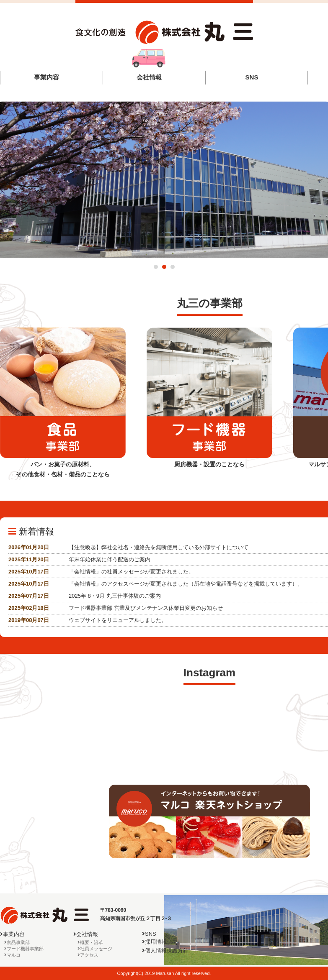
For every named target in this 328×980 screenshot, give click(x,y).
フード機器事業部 (25, 949)
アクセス (89, 955)
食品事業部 (18, 942)
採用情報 (156, 942)
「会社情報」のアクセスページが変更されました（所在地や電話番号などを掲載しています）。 (186, 584)
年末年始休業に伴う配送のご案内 (110, 559)
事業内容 (46, 77)
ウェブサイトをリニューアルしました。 (118, 620)
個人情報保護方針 (167, 951)
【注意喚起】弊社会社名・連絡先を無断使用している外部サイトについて (159, 547)
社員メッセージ (96, 949)
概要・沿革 (92, 942)
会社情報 (149, 77)
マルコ (14, 955)
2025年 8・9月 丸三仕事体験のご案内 (115, 596)
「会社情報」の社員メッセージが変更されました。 (131, 572)
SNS (252, 77)
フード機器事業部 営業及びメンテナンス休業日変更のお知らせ (146, 608)
